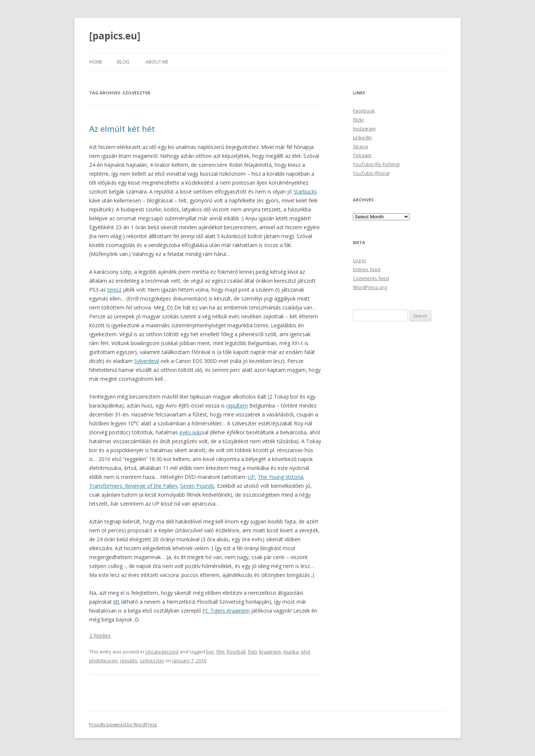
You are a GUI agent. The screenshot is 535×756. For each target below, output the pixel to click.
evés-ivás (191, 432)
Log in (359, 260)
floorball (236, 652)
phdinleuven (103, 661)
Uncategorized (162, 652)
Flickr (359, 120)
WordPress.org (370, 287)
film (220, 652)
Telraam (362, 155)
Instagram (364, 129)
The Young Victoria (281, 477)
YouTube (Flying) (371, 173)
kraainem (270, 652)
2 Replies (100, 635)
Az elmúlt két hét (122, 129)
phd (305, 652)
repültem (237, 405)
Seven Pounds (197, 486)
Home (96, 62)
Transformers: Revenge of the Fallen (133, 486)
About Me (157, 62)
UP (251, 477)
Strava (360, 146)
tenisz (114, 290)
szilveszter (152, 661)
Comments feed (371, 278)
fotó (252, 652)
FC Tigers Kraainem (226, 611)
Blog (123, 62)
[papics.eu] (115, 36)
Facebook (364, 111)
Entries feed (367, 269)
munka (291, 652)
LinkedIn (362, 137)
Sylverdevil (147, 361)
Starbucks (305, 192)
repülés (129, 661)
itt (117, 602)
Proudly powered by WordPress (123, 725)
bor (210, 652)
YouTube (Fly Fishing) (376, 164)
